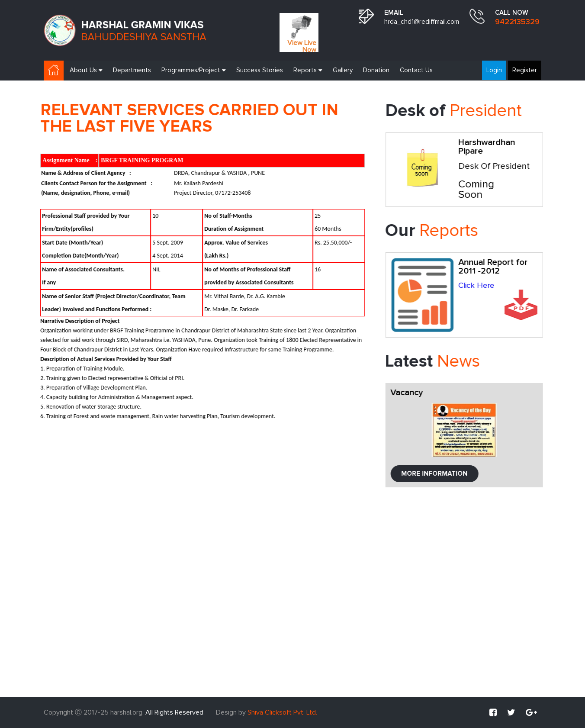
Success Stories (260, 70)
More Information (437, 474)
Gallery (343, 70)
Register (525, 70)
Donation (376, 70)
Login (494, 70)
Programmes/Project (194, 70)
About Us (86, 70)
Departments (132, 70)
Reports (308, 70)
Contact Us (416, 70)
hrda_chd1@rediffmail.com (422, 22)
